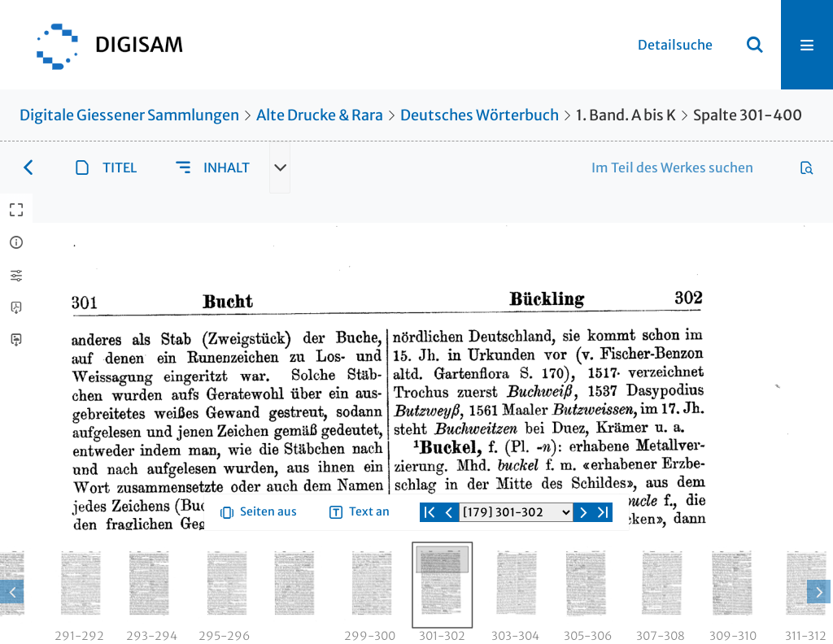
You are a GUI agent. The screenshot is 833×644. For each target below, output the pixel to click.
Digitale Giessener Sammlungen (129, 115)
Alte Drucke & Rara (320, 115)
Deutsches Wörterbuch (480, 115)
